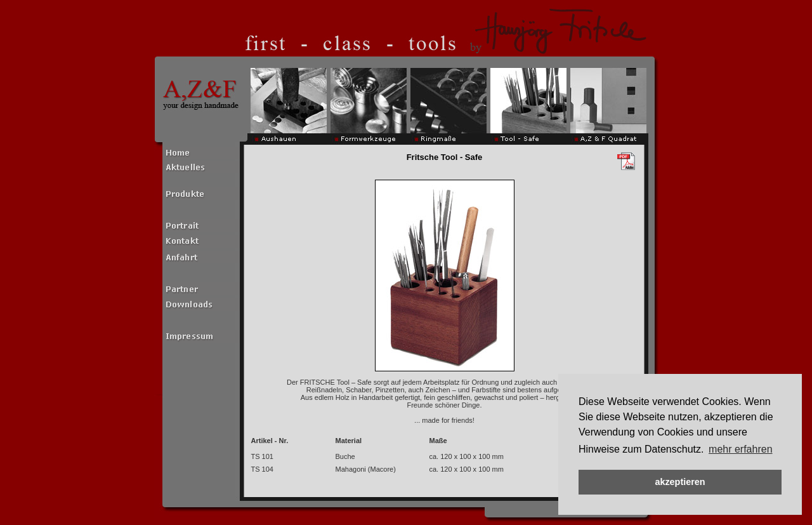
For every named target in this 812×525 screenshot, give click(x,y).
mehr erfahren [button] (741, 449)
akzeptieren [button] (680, 482)
